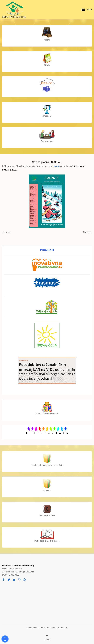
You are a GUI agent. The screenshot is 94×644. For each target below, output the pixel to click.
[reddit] (24, 579)
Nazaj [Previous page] (6, 232)
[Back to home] (15, 10)
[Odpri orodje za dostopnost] (5, 639)
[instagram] (19, 579)
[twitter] (9, 579)
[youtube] (14, 579)
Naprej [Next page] (87, 232)
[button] (87, 10)
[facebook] (4, 579)
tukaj (56, 166)
